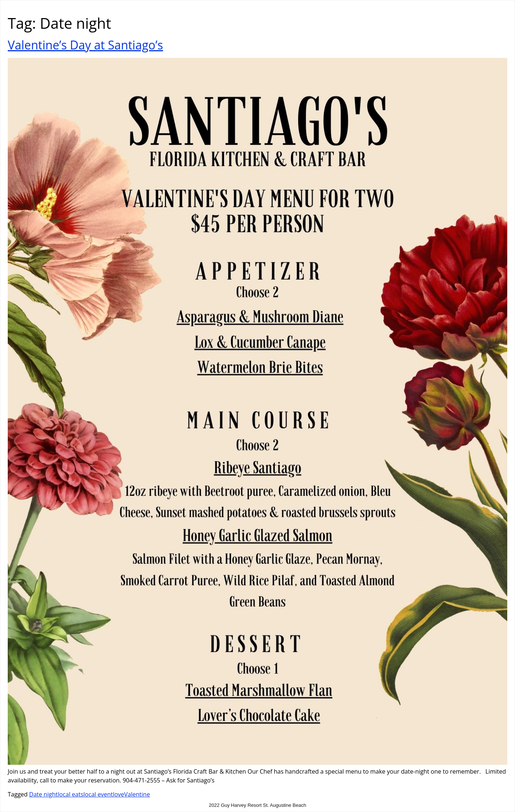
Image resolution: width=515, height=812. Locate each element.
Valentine (137, 794)
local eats (70, 794)
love (119, 794)
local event (98, 794)
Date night (43, 794)
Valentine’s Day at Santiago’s (85, 45)
